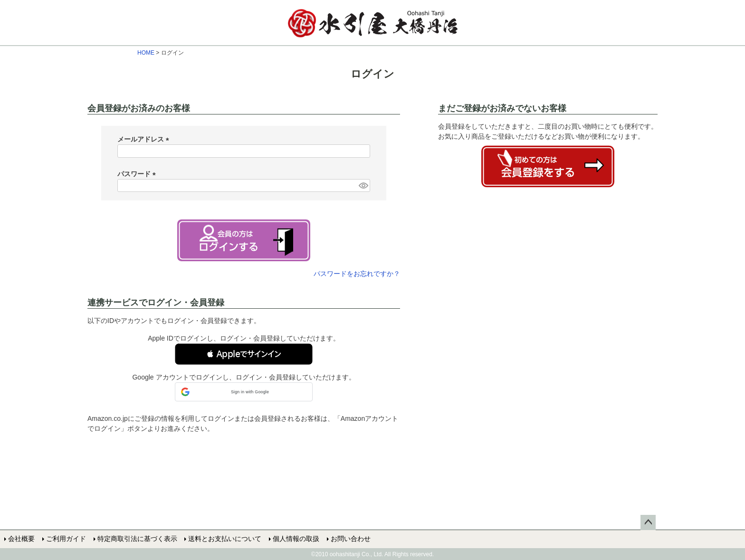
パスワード (138, 174)
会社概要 (21, 539)
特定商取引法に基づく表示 (137, 539)
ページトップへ (648, 522)
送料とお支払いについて (225, 539)
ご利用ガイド (66, 539)
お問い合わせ (351, 539)
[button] (244, 354)
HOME (146, 53)
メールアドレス (145, 139)
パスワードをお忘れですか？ (357, 274)
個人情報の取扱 (296, 539)
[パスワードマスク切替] (363, 186)
